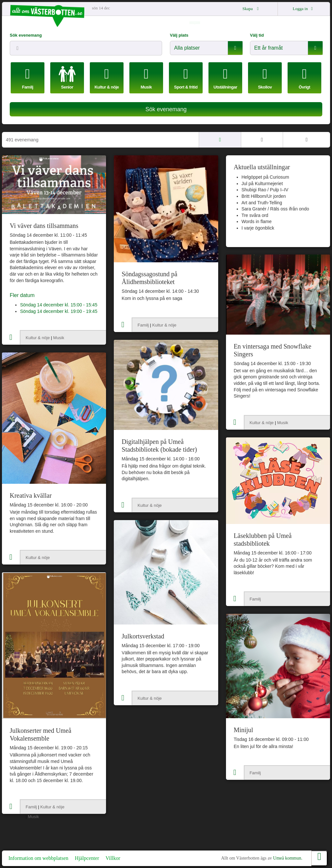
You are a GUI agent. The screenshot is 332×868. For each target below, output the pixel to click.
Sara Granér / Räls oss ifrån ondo (275, 209)
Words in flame (257, 221)
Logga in (304, 9)
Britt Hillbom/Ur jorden (264, 196)
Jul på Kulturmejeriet (262, 184)
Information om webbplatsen (38, 858)
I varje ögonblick (258, 228)
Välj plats (179, 35)
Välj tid (257, 35)
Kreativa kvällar (31, 495)
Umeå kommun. (288, 858)
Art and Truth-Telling (262, 203)
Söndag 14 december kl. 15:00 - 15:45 (59, 305)
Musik (59, 338)
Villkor (113, 858)
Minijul (243, 730)
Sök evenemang (26, 35)
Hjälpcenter (87, 858)
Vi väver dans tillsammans (44, 226)
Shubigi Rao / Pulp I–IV (265, 190)
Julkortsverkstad (143, 636)
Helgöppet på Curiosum (265, 177)
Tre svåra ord (255, 215)
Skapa (252, 9)
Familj (143, 325)
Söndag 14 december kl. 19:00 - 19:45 (59, 311)
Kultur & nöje (38, 338)
